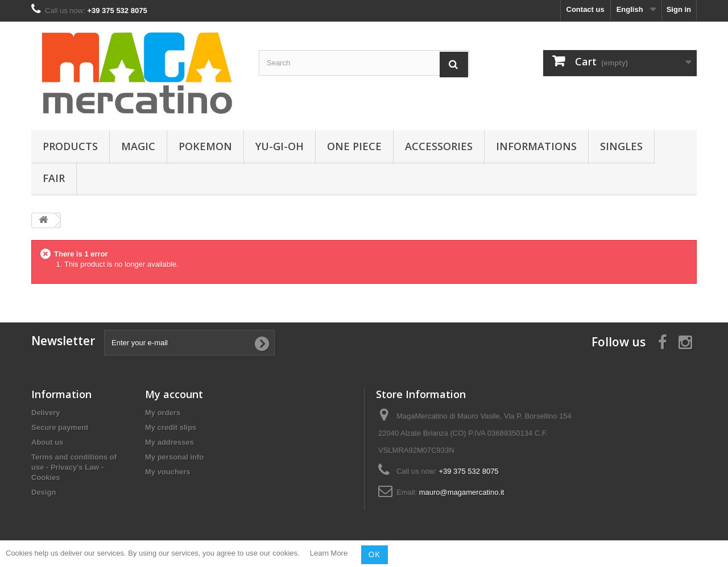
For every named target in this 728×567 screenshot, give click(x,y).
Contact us (586, 9)
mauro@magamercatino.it (462, 492)
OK (375, 554)
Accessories (439, 146)
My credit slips (171, 427)
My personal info (174, 457)
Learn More (329, 554)
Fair (54, 178)
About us (47, 442)
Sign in (679, 9)
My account (174, 394)
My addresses (169, 442)
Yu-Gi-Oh (280, 146)
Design (44, 492)
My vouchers (167, 472)
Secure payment (60, 427)
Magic (138, 146)
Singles (621, 146)
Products (70, 146)
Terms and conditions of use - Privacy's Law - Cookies (74, 467)
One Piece (354, 146)
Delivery (46, 413)
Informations (536, 146)
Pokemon (205, 146)
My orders (163, 413)
